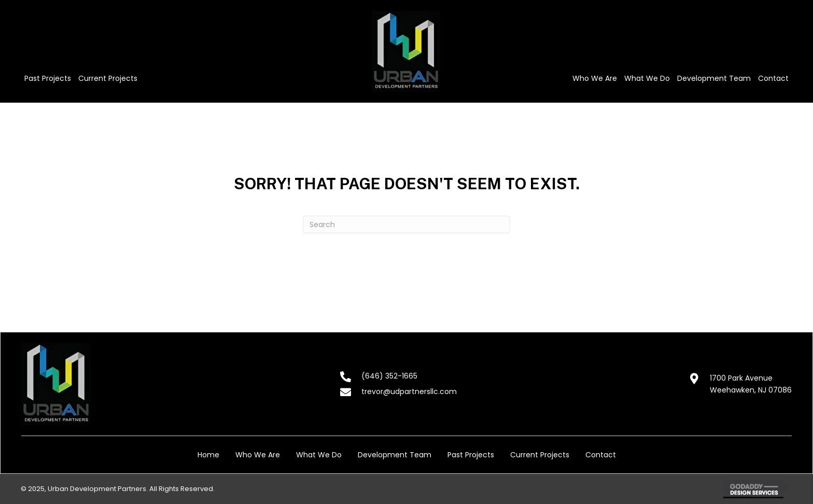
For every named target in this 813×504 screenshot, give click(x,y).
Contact (601, 455)
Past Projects (471, 455)
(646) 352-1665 (389, 376)
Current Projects (540, 455)
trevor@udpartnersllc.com (409, 391)
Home (208, 455)
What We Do (319, 455)
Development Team (395, 455)
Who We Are (258, 455)
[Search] (406, 225)
